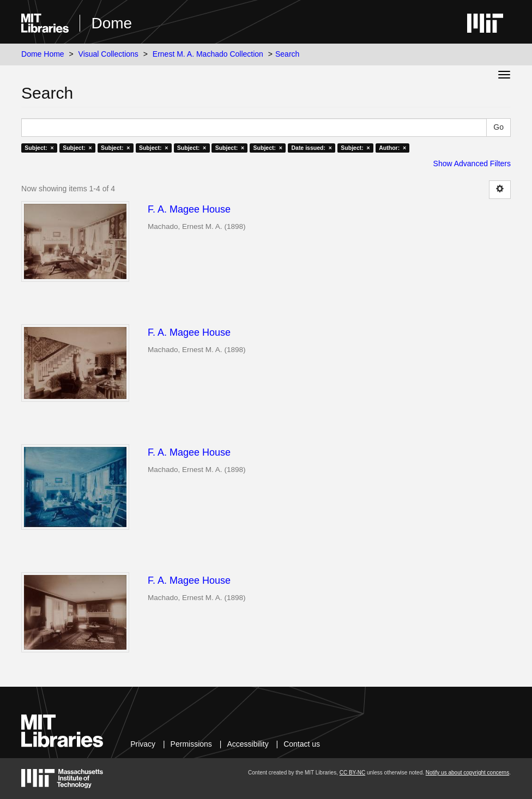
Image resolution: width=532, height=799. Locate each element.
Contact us (302, 744)
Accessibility (247, 744)
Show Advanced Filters (472, 164)
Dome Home (43, 54)
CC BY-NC (352, 773)
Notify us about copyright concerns (467, 773)
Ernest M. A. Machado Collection (208, 54)
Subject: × (39, 148)
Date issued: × (311, 148)
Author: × (392, 148)
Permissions (191, 744)
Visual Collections (108, 54)
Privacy (143, 744)
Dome (111, 23)
